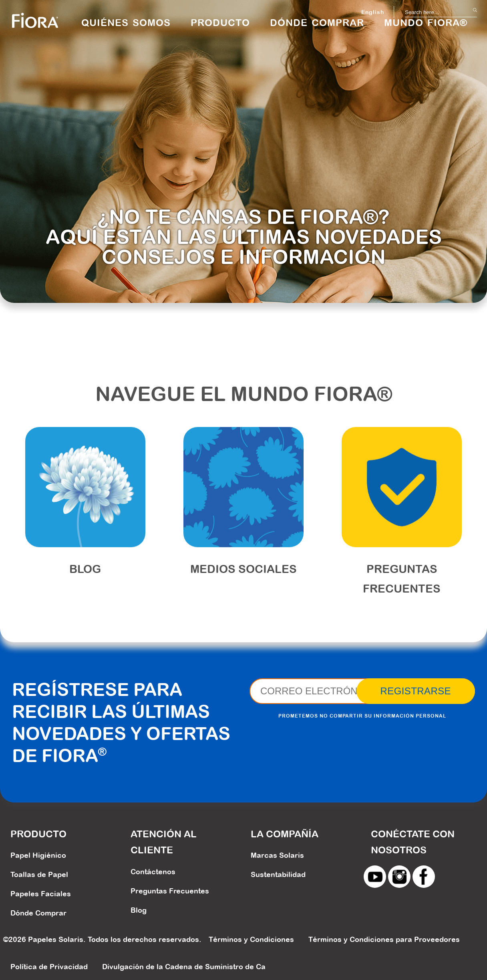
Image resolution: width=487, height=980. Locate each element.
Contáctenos (153, 872)
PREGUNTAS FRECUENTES (402, 589)
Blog (85, 579)
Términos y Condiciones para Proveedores (384, 939)
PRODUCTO (220, 22)
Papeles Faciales (41, 894)
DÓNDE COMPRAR (317, 22)
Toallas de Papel (39, 874)
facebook (424, 877)
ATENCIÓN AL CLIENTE (164, 842)
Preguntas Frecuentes (170, 891)
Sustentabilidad (278, 874)
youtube (375, 877)
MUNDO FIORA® (426, 22)
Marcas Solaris (277, 855)
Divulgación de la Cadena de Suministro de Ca (184, 967)
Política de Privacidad (49, 967)
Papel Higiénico (38, 855)
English (373, 12)
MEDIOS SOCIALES (243, 579)
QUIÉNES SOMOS (126, 22)
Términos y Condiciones (251, 939)
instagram (399, 877)
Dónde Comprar (38, 913)
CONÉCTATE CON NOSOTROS (413, 842)
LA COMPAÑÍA (285, 834)
